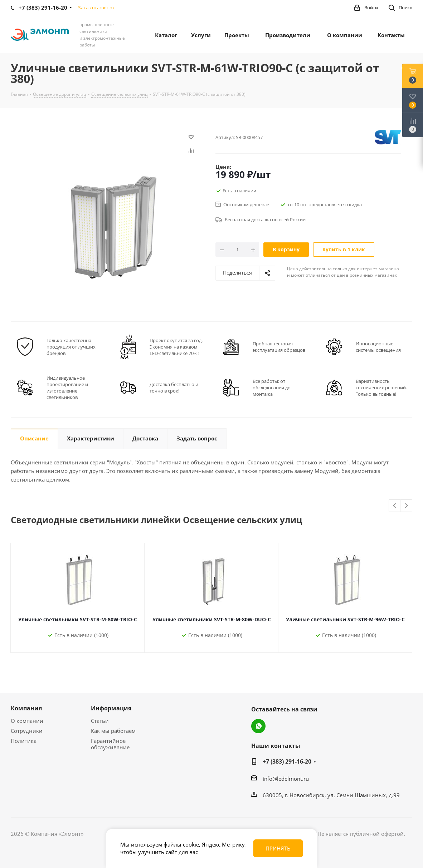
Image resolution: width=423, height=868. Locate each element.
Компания (26, 708)
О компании (27, 721)
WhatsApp (258, 726)
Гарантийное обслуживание (110, 744)
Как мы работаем (113, 731)
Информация (111, 708)
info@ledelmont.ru (286, 779)
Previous (395, 506)
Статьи (100, 721)
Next (406, 506)
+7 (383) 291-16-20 (287, 761)
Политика (24, 741)
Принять (278, 848)
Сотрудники (27, 731)
